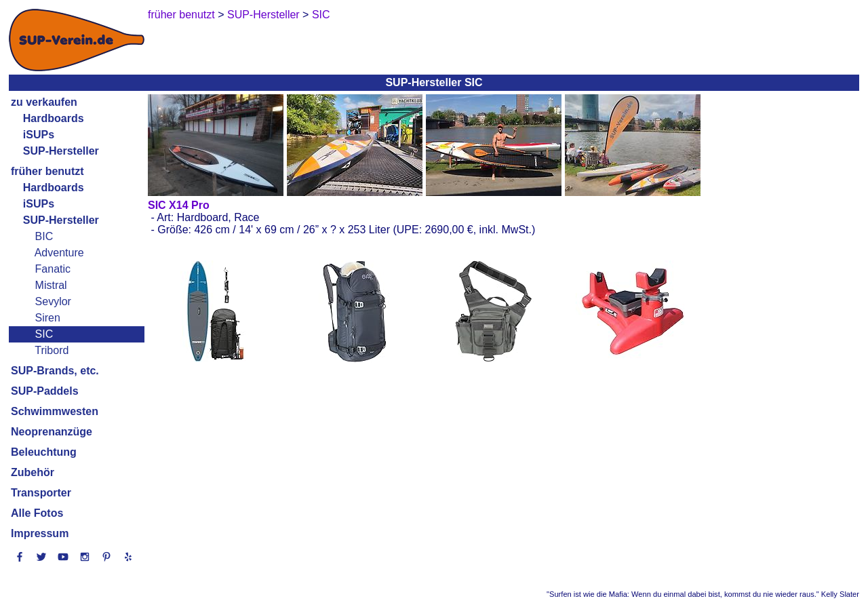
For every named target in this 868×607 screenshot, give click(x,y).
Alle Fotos (37, 513)
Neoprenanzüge (52, 432)
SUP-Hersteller (61, 151)
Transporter (41, 493)
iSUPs (39, 135)
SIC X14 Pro (179, 205)
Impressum (40, 533)
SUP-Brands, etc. (55, 371)
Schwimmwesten (55, 411)
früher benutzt (47, 171)
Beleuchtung (44, 452)
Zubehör (33, 472)
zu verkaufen (44, 102)
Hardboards (54, 118)
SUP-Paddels (45, 391)
